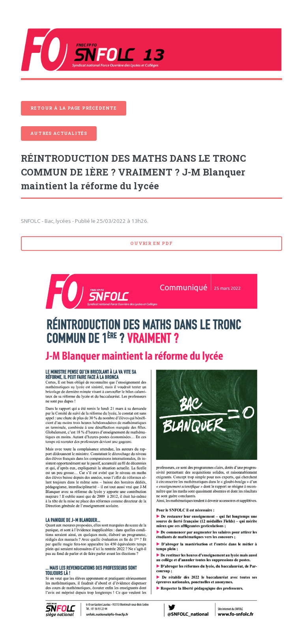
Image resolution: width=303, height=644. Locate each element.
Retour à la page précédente (74, 108)
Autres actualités (59, 133)
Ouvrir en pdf (151, 243)
